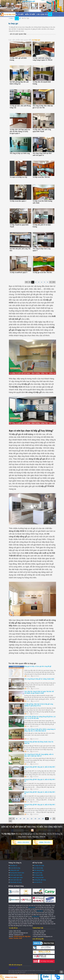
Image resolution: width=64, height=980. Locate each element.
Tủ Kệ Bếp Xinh (13, 968)
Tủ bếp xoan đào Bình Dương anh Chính (42, 202)
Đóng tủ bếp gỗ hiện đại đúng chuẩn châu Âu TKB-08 (39, 743)
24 (39, 819)
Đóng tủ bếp (18, 14)
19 (20, 819)
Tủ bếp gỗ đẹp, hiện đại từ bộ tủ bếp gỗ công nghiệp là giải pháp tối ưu (39, 705)
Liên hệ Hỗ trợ (38, 882)
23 (35, 819)
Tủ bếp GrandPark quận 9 (18, 272)
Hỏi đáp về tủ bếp (39, 866)
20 (24, 819)
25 (43, 819)
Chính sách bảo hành (16, 875)
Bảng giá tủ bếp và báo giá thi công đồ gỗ (38, 666)
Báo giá (39, 18)
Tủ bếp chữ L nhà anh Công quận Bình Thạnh (42, 130)
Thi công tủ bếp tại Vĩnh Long (20, 153)
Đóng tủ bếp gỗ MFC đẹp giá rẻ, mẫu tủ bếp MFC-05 (40, 768)
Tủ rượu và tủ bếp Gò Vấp (18, 177)
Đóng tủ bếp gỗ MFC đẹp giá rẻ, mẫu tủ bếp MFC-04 (40, 780)
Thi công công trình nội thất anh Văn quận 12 (42, 154)
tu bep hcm (40, 911)
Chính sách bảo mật (15, 880)
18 (17, 819)
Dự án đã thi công (15, 868)
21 (28, 819)
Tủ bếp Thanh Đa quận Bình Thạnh (19, 226)
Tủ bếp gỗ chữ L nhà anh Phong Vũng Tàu (20, 107)
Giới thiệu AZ (13, 866)
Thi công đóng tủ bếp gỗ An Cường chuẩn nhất (39, 679)
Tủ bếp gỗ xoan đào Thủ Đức (42, 272)
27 (51, 819)
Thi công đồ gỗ (27, 18)
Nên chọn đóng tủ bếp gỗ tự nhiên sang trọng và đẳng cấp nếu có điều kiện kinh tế (40, 730)
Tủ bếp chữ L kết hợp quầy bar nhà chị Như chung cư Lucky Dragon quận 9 (20, 131)
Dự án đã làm (49, 18)
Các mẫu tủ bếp (38, 868)
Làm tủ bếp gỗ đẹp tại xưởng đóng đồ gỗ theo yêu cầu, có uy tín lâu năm (40, 717)
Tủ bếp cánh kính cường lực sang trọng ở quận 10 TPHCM (42, 59)
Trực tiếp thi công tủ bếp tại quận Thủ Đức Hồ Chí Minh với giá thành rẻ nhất (39, 692)
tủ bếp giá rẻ (36, 916)
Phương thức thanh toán (17, 873)
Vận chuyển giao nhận (16, 877)
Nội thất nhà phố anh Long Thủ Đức (20, 250)
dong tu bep (32, 907)
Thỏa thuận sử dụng (16, 882)
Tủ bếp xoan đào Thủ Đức (41, 177)
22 (32, 819)
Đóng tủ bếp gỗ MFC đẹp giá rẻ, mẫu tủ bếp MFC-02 (40, 805)
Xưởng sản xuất (14, 870)
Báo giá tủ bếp (38, 873)
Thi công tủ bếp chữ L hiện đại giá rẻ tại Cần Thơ (43, 107)
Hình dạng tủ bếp (9, 18)
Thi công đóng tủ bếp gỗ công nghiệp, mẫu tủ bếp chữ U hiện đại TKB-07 (39, 755)
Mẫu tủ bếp (30, 14)
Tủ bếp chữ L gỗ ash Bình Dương (18, 59)
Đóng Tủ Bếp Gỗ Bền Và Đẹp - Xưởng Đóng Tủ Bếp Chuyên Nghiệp (8, 14)
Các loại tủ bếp (43, 14)
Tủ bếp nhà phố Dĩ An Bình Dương (42, 226)
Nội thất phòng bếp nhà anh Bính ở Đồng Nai (19, 83)
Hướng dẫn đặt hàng (40, 880)
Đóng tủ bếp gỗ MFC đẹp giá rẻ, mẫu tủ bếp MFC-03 (40, 793)
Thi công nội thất (38, 877)
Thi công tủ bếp (38, 875)
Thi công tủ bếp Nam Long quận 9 (42, 250)
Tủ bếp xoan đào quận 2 (18, 201)
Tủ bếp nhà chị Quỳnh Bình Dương (42, 83)
